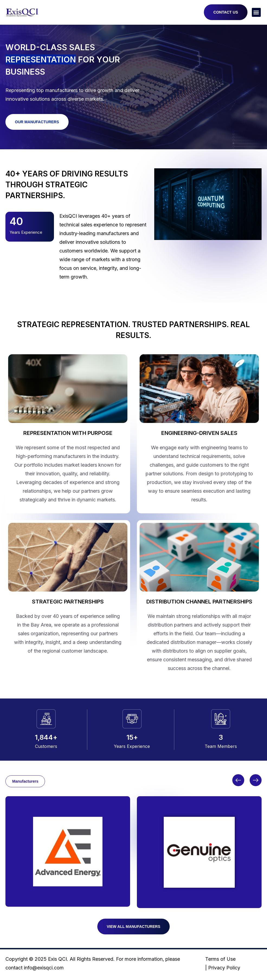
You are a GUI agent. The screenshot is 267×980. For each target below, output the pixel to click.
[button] (256, 12)
